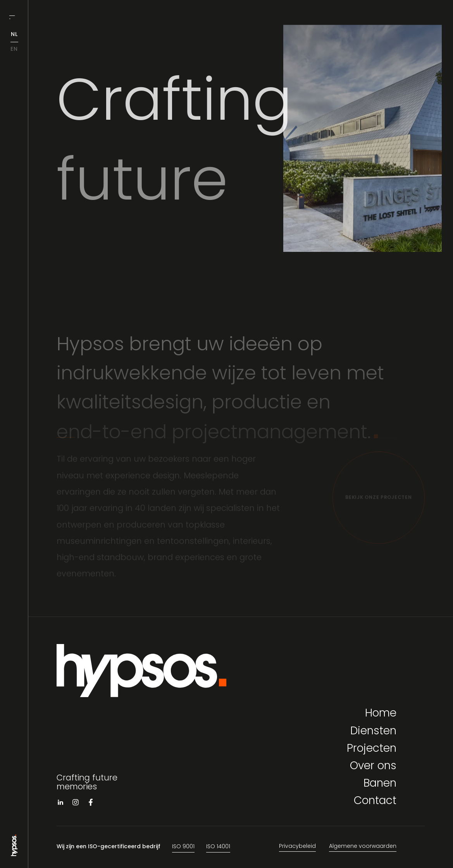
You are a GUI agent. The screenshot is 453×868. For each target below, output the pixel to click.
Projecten (372, 749)
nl (14, 35)
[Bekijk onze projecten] (379, 499)
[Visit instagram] (76, 804)
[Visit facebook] (91, 804)
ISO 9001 (183, 847)
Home (381, 714)
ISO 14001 (218, 847)
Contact (375, 802)
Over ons (373, 767)
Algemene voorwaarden (363, 847)
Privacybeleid (297, 847)
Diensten (373, 732)
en (14, 49)
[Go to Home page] (14, 853)
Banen (380, 784)
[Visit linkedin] (60, 804)
